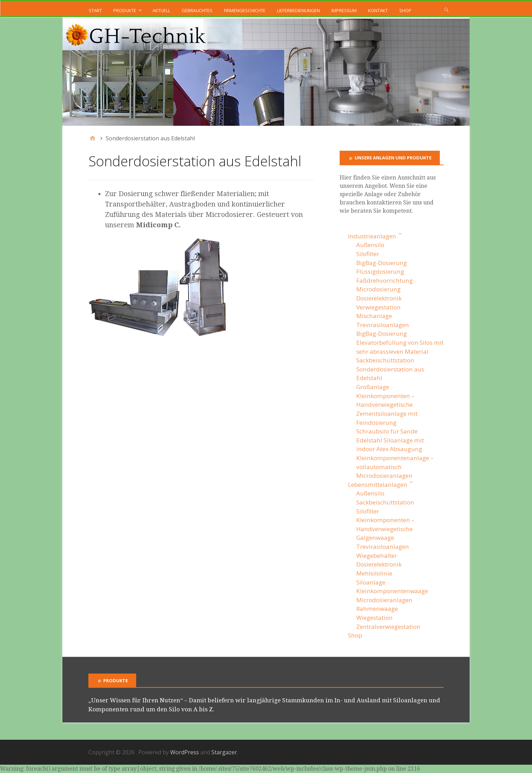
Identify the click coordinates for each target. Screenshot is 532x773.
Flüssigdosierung (380, 271)
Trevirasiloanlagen (383, 325)
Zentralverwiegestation (388, 627)
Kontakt (378, 10)
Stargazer (224, 752)
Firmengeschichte (245, 10)
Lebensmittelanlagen (378, 485)
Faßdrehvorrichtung (385, 280)
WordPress (185, 752)
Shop (405, 10)
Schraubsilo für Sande (387, 431)
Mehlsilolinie (374, 573)
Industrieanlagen (372, 236)
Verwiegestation (378, 307)
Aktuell (161, 10)
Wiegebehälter (377, 556)
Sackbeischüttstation (385, 360)
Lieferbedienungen (298, 10)
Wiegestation (374, 618)
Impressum (344, 10)
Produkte (125, 10)
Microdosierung (378, 289)
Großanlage (373, 387)
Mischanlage (374, 316)
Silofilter (368, 254)
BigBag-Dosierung (382, 263)
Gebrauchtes (197, 10)
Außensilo (370, 245)
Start (95, 10)
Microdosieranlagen (384, 476)
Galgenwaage (375, 538)
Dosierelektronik (379, 298)
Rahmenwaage (377, 609)
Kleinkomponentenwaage (392, 591)
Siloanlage (371, 582)
